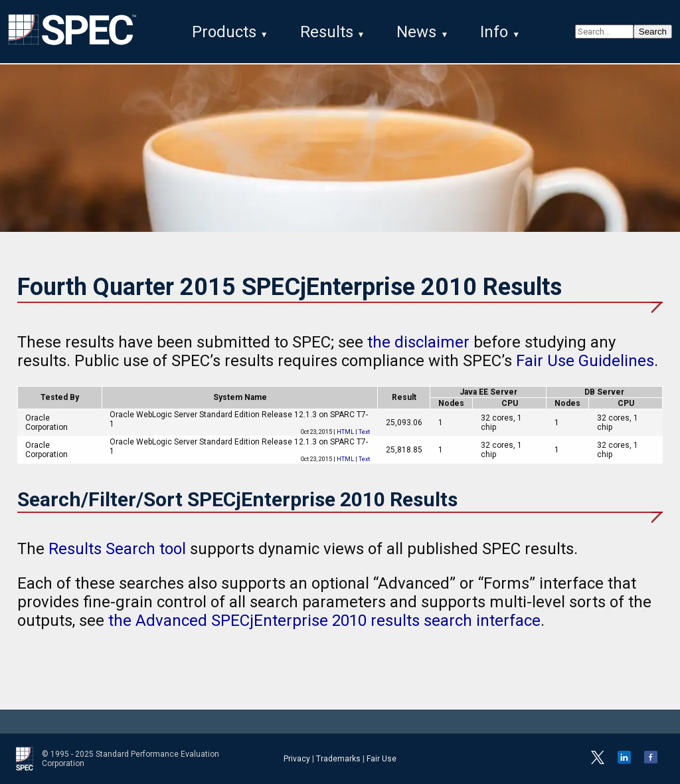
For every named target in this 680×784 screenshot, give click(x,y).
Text (364, 432)
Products (224, 32)
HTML (345, 432)
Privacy (297, 759)
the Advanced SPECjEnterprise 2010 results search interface (324, 621)
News (416, 32)
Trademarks (338, 759)
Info (494, 32)
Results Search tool (117, 549)
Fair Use (382, 759)
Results (327, 32)
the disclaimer (418, 342)
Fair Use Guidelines (585, 361)
